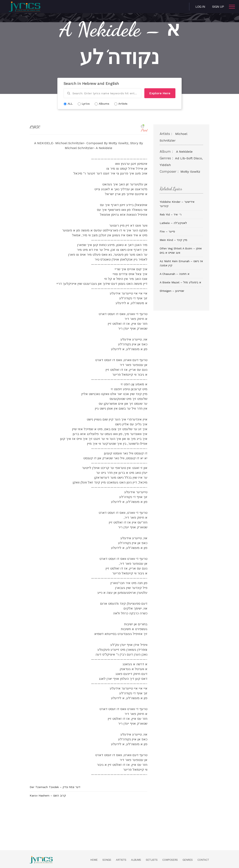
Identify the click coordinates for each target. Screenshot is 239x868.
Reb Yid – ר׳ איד (171, 214)
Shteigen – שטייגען (172, 291)
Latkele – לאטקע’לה (173, 223)
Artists (121, 860)
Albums (136, 860)
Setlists (152, 860)
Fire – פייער (167, 231)
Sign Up (218, 7)
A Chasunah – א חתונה (175, 274)
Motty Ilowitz (190, 172)
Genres (188, 860)
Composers (170, 860)
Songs (107, 860)
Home (94, 860)
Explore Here (160, 93)
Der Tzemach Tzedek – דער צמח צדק (55, 787)
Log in (200, 7)
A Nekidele (184, 152)
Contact (203, 860)
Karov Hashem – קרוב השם (48, 795)
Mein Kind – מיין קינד (173, 240)
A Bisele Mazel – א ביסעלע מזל (180, 282)
